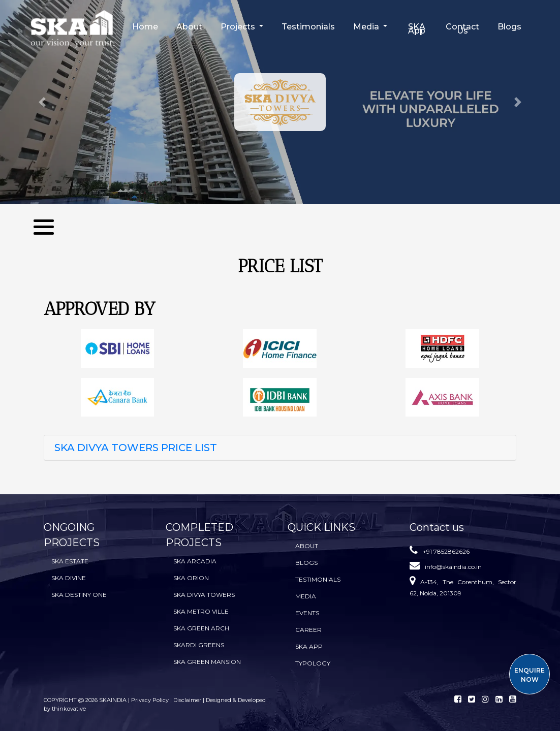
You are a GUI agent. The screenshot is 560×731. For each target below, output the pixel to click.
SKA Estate (70, 561)
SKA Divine (69, 578)
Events (307, 613)
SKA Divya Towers (204, 595)
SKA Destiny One (79, 595)
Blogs (509, 27)
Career (308, 630)
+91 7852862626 (446, 551)
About (189, 27)
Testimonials (308, 27)
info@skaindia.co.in (453, 567)
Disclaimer (187, 700)
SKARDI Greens (199, 645)
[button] (42, 102)
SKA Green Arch (201, 628)
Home (145, 27)
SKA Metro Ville (201, 611)
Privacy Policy (151, 700)
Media (306, 596)
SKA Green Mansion (207, 662)
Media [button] (367, 27)
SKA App (417, 29)
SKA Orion (191, 578)
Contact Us (462, 29)
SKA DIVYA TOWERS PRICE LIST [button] (136, 448)
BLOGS (306, 563)
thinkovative (69, 709)
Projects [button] (239, 27)
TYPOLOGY (313, 663)
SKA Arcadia (195, 561)
